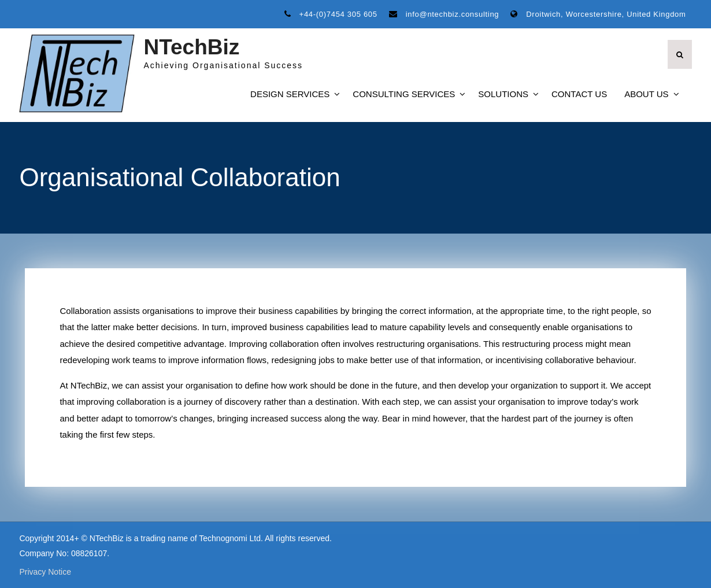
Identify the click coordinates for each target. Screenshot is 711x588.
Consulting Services (404, 94)
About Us (646, 94)
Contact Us (579, 94)
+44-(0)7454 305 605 (338, 14)
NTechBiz (191, 47)
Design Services (290, 94)
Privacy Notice (45, 572)
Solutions (503, 94)
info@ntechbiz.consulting (453, 14)
